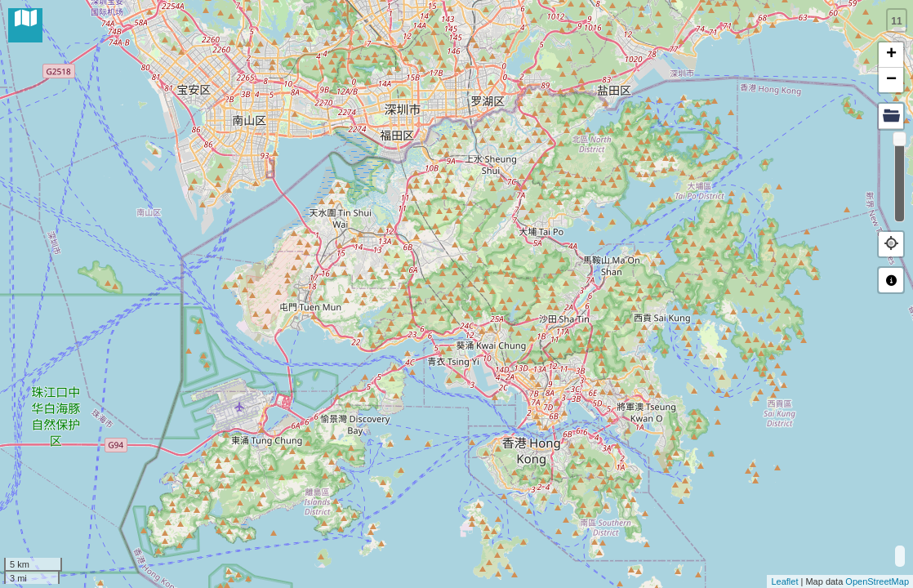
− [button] (891, 80)
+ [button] (891, 55)
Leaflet (784, 581)
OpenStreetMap (877, 581)
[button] (891, 244)
